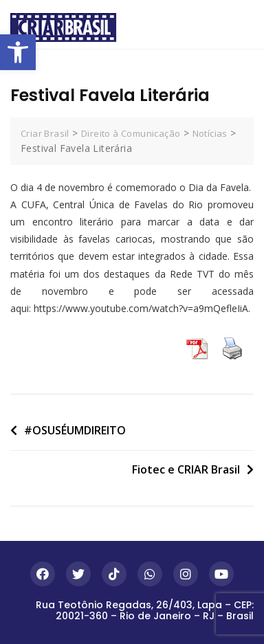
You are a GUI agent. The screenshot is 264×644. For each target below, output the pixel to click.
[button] (18, 52)
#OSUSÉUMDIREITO (75, 430)
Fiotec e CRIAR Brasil (186, 469)
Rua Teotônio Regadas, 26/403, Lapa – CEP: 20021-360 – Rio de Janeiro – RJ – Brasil (145, 610)
